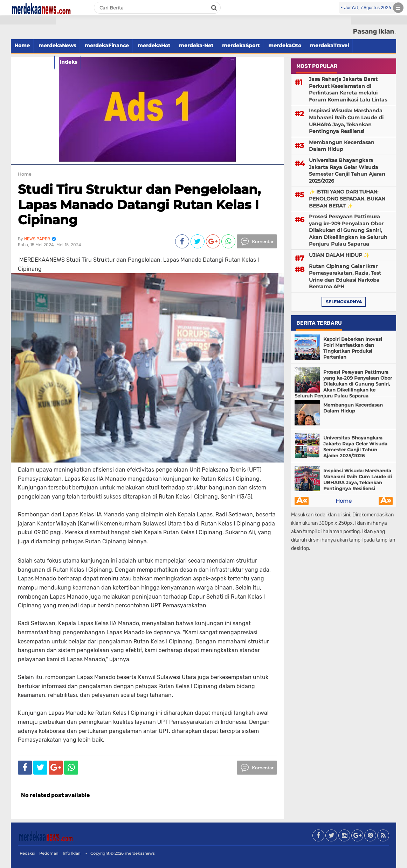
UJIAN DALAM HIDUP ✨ (339, 255)
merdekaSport (241, 45)
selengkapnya (344, 302)
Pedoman (49, 853)
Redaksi (27, 853)
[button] (28, 20)
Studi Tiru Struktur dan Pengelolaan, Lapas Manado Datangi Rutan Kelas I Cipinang (139, 204)
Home (344, 501)
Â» (386, 501)
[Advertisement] (28, 126)
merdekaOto (285, 45)
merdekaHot (154, 45)
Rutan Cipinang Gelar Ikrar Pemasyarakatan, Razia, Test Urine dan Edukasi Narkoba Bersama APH (345, 277)
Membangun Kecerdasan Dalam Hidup (342, 146)
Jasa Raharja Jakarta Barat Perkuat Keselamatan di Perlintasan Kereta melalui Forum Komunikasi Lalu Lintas (348, 89)
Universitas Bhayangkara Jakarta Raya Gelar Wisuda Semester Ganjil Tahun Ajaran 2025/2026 (347, 171)
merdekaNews (57, 45)
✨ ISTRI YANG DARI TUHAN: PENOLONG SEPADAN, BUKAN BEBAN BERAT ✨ (347, 199)
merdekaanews (140, 853)
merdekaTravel (329, 45)
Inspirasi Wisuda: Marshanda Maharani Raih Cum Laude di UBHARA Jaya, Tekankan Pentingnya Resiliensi (346, 121)
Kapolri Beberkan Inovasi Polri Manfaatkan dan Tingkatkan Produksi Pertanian (353, 348)
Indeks (68, 62)
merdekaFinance (107, 45)
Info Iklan (71, 853)
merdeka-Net (196, 45)
